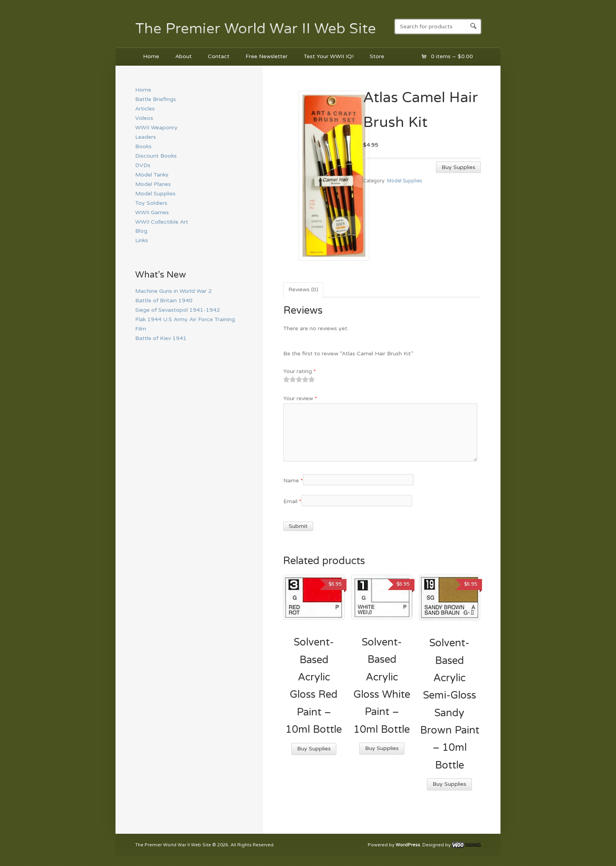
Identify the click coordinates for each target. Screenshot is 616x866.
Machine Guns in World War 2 (173, 291)
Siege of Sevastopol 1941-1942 (178, 310)
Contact (219, 56)
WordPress (408, 845)
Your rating (300, 371)
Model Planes (153, 184)
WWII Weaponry (156, 128)
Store (377, 56)
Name (293, 481)
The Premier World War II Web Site (256, 29)
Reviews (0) (303, 290)
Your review (300, 398)
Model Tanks (152, 175)
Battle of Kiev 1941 (161, 338)
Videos (144, 118)
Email (292, 501)
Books (143, 146)
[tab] (303, 290)
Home (151, 56)
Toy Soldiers (151, 203)
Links (142, 240)
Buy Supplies (458, 167)
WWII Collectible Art (162, 222)
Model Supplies (404, 181)
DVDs (143, 165)
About (183, 56)
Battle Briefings (156, 99)
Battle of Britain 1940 (164, 301)
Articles (145, 109)
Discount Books (156, 156)
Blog (141, 231)
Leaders (146, 137)
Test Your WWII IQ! (329, 56)
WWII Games (152, 212)
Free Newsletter (267, 56)
